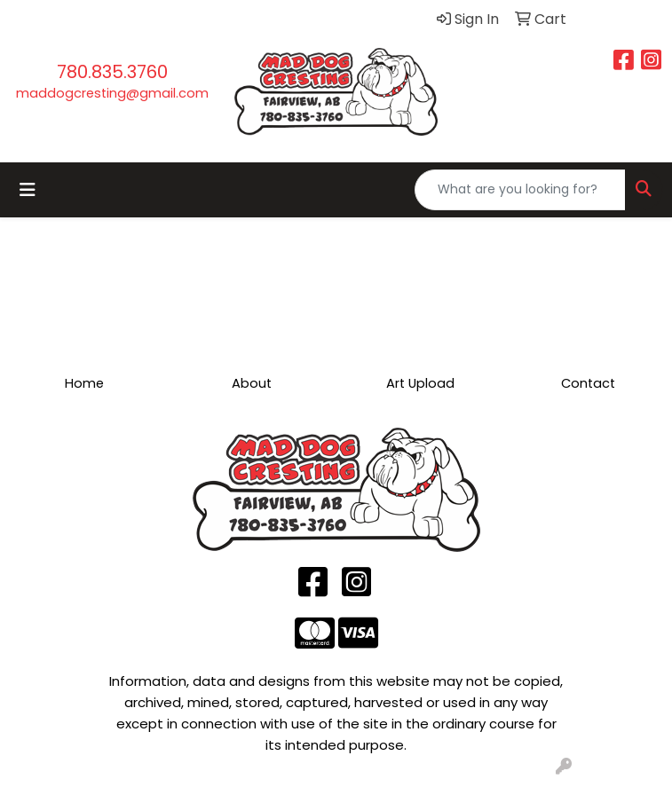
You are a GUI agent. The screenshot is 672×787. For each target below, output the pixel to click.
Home (84, 383)
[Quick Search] (520, 190)
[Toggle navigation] (28, 190)
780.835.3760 (112, 72)
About (252, 383)
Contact (588, 383)
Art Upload (420, 383)
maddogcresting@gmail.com (112, 93)
